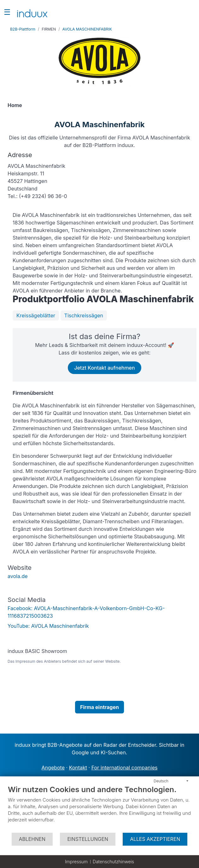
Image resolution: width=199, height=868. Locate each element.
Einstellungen (88, 839)
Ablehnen (32, 839)
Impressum (76, 862)
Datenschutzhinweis (113, 862)
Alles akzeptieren (155, 839)
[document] (99, 808)
